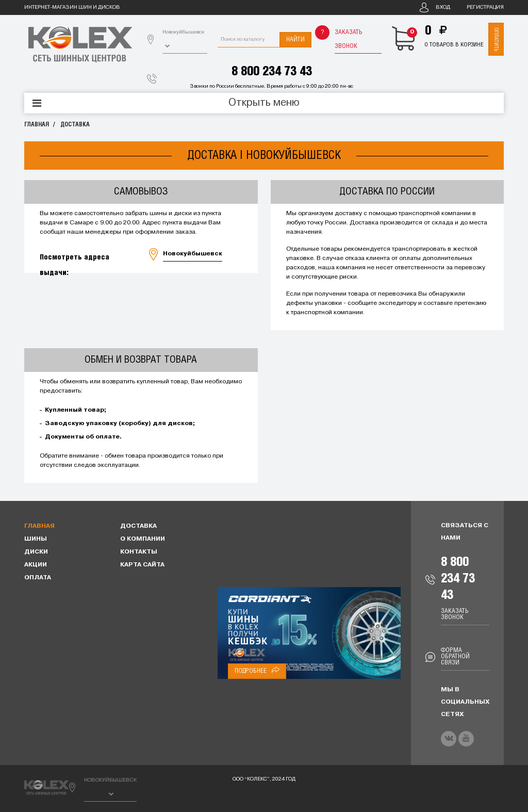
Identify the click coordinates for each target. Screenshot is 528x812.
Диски (36, 552)
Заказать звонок (349, 39)
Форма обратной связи (455, 656)
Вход (443, 7)
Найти (295, 39)
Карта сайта (142, 565)
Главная (37, 125)
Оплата (38, 578)
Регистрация (485, 7)
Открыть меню (264, 103)
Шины (36, 539)
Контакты (139, 552)
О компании (143, 539)
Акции (36, 565)
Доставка (75, 125)
